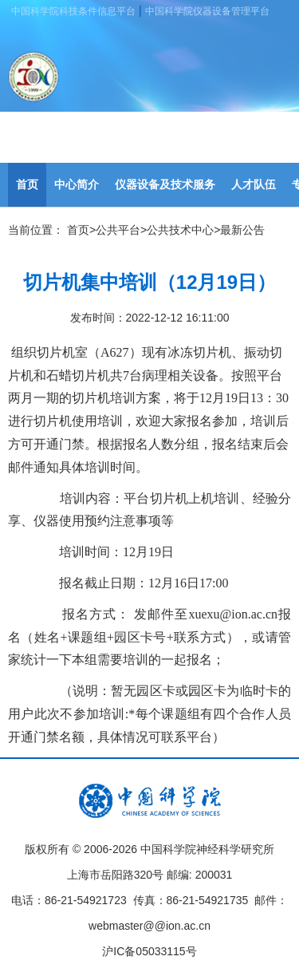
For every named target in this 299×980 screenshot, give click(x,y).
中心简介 (77, 184)
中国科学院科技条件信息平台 (73, 11)
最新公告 (242, 230)
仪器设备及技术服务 (165, 184)
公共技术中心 (180, 230)
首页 (27, 184)
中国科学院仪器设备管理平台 (207, 11)
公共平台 (118, 230)
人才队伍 (254, 184)
